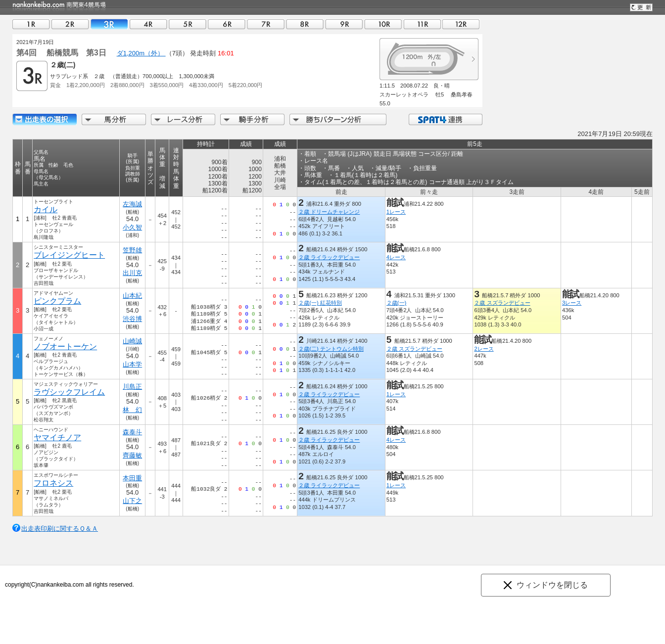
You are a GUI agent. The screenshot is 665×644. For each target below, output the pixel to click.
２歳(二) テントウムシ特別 (331, 349)
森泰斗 (132, 432)
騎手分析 (252, 119)
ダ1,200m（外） (141, 53)
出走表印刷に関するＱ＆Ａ (60, 529)
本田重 (132, 478)
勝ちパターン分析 (338, 119)
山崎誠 (132, 341)
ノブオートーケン (65, 346)
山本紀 (132, 296)
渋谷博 (132, 319)
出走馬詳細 (45, 119)
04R (148, 24)
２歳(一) (396, 303)
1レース (396, 212)
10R (383, 24)
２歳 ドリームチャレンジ (329, 212)
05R (188, 24)
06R (227, 24)
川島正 (132, 387)
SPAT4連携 (445, 119)
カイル (46, 209)
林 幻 (132, 410)
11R (422, 24)
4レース (396, 257)
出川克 (132, 273)
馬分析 (114, 119)
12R (461, 24)
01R (31, 24)
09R (344, 24)
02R (70, 24)
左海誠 (132, 204)
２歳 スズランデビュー (502, 303)
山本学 (132, 364)
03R (109, 24)
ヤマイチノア (57, 437)
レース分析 (183, 119)
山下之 (132, 501)
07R (266, 24)
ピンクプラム (57, 301)
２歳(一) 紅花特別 (320, 303)
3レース (572, 303)
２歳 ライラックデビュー (329, 257)
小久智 (132, 227)
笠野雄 (132, 250)
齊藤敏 (132, 455)
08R (305, 24)
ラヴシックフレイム (69, 392)
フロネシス (53, 483)
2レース (484, 349)
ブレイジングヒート (69, 255)
